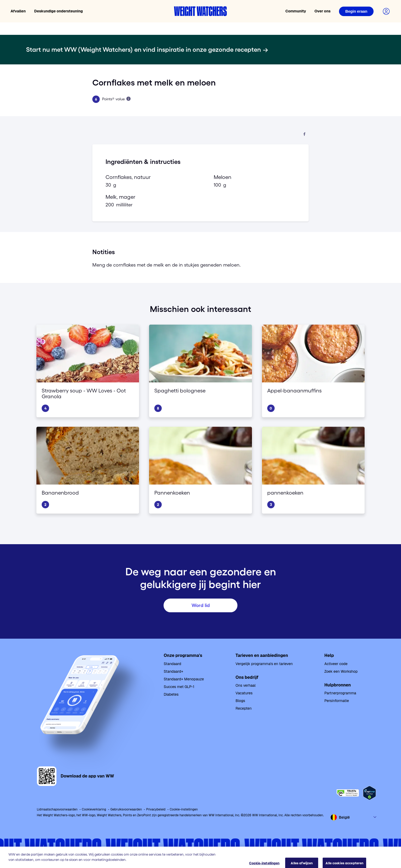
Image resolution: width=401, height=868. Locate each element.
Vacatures (244, 693)
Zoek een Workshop (341, 671)
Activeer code (336, 664)
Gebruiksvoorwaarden (126, 809)
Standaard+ (174, 671)
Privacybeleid (156, 809)
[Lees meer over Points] (128, 99)
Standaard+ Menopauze (184, 679)
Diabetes (171, 694)
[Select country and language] (354, 817)
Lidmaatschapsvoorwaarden (57, 809)
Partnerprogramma (340, 693)
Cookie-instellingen (184, 809)
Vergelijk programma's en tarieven (264, 664)
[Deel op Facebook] (304, 134)
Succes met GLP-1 (179, 687)
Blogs (240, 701)
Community (296, 11)
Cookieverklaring (94, 809)
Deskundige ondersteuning (59, 11)
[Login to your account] (386, 11)
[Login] (356, 11)
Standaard (173, 664)
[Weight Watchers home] (200, 11)
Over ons (323, 11)
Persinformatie (337, 701)
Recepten (244, 708)
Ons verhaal (246, 685)
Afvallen (18, 11)
